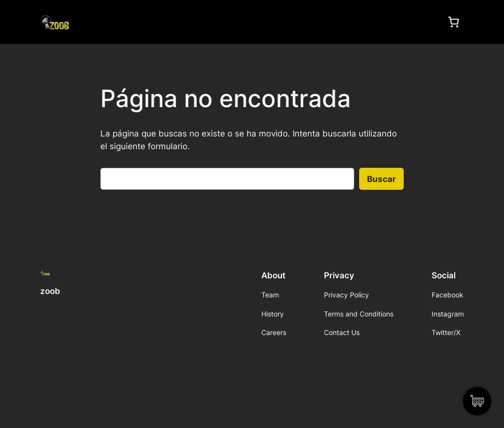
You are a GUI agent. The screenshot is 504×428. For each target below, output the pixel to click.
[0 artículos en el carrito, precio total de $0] (454, 22)
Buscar (381, 179)
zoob (50, 291)
